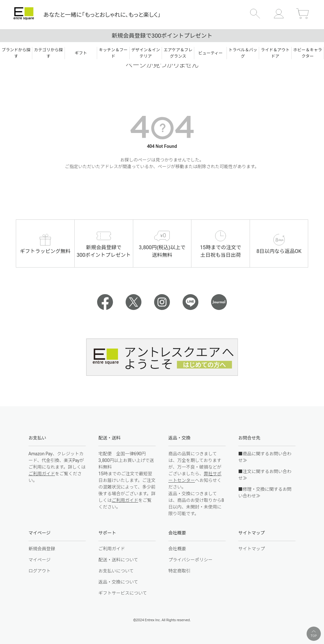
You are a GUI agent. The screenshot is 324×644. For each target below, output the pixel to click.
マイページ (40, 560)
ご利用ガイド (42, 474)
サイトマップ (252, 549)
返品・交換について (118, 582)
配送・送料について (118, 560)
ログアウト (40, 571)
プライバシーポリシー (190, 560)
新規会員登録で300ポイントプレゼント (162, 36)
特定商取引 (179, 571)
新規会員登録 (42, 549)
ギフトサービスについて (123, 593)
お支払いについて (116, 571)
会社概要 (177, 549)
